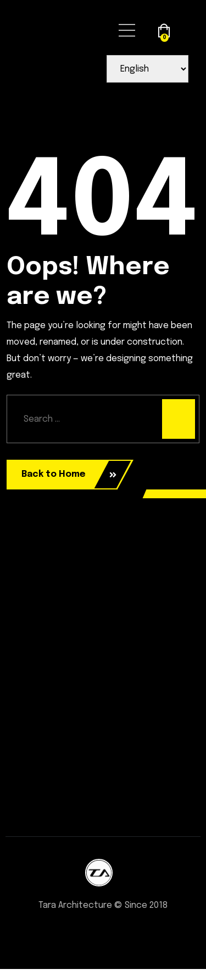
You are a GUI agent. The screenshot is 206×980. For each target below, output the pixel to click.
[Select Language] (147, 69)
